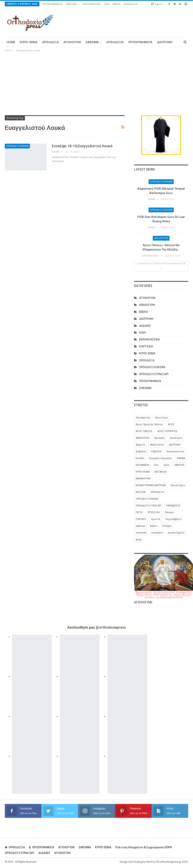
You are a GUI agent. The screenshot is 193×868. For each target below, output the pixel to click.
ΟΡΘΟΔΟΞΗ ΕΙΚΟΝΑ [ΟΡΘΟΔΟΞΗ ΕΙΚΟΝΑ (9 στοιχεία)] (147, 499)
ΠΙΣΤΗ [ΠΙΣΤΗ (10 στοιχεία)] (139, 512)
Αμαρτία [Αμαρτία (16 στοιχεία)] (140, 445)
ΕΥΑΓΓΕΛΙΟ (146, 346)
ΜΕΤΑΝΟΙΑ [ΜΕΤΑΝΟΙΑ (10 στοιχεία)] (161, 472)
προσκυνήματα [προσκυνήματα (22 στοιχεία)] (176, 533)
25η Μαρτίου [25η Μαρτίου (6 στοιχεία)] (143, 418)
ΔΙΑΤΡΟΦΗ (165, 42)
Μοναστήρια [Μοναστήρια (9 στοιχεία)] (178, 485)
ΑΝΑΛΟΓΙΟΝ (147, 305)
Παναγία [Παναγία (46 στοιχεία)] (169, 512)
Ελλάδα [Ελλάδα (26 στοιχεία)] (140, 458)
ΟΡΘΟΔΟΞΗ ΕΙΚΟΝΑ (17, 146)
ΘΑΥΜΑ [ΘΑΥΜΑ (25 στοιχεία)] (181, 458)
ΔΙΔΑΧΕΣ (145, 326)
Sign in (157, 4)
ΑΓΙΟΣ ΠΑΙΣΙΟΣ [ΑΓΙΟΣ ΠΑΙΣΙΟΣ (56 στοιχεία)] (144, 431)
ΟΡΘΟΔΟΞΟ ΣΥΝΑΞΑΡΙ (154, 374)
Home (11, 42)
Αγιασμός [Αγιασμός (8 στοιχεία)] (160, 438)
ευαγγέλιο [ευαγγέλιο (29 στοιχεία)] (157, 533)
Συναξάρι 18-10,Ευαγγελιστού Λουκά (82, 146)
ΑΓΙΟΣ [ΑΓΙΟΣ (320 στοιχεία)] (171, 424)
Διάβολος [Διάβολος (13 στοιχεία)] (141, 452)
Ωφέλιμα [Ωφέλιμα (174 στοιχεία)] (140, 526)
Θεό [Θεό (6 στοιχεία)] (156, 465)
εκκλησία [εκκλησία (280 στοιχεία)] (141, 533)
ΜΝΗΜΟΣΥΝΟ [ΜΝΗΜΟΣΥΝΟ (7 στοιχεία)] (143, 479)
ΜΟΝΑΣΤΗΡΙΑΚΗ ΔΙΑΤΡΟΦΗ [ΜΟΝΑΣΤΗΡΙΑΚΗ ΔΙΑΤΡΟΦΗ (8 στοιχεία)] (151, 485)
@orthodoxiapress (111, 627)
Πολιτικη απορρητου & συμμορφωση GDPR (144, 847)
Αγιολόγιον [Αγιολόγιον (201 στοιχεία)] (176, 438)
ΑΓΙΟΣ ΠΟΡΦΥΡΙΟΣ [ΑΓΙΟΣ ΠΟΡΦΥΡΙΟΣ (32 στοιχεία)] (168, 431)
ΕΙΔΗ (107, 4)
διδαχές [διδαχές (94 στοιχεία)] (167, 526)
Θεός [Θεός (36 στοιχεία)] (167, 465)
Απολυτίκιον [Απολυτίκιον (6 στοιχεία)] (157, 445)
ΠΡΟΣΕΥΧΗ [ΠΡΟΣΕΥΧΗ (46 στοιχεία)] (154, 512)
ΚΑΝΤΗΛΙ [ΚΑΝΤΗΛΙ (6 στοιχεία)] (179, 465)
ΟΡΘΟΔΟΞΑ (131, 4)
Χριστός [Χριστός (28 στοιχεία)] (156, 519)
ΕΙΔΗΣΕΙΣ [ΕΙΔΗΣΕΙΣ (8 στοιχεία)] (157, 452)
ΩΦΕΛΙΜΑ (71, 4)
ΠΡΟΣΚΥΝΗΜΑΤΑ (52, 4)
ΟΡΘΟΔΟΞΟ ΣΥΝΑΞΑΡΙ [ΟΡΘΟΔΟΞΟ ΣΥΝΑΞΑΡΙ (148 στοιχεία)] (148, 506)
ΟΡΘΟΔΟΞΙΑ (115, 42)
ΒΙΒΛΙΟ (117, 4)
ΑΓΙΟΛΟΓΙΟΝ (72, 42)
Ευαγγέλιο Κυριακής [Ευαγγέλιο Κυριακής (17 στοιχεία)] (161, 458)
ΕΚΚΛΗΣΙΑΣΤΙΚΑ (92, 4)
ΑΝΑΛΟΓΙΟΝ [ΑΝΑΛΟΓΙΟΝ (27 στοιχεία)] (142, 438)
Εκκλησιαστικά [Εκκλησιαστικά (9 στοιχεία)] (175, 452)
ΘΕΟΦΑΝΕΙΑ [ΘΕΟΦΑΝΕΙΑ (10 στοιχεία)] (142, 465)
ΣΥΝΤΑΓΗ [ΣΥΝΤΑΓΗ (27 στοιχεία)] (141, 519)
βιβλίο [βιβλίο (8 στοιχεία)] (154, 526)
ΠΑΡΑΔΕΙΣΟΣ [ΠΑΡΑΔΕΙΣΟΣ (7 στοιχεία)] (173, 506)
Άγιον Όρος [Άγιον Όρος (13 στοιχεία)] (162, 418)
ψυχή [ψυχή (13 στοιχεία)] (139, 539)
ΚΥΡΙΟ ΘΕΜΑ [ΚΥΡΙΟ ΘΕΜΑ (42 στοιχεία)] (143, 472)
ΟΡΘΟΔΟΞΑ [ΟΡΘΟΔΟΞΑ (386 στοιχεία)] (157, 492)
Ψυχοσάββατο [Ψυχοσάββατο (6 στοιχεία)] (173, 519)
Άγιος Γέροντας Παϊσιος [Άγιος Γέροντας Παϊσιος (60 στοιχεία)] (149, 424)
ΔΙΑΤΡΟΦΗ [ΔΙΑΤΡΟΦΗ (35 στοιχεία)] (175, 445)
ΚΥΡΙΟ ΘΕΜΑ (29, 42)
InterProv (151, 862)
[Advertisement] (96, 83)
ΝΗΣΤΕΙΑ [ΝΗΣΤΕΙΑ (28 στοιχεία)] (141, 492)
